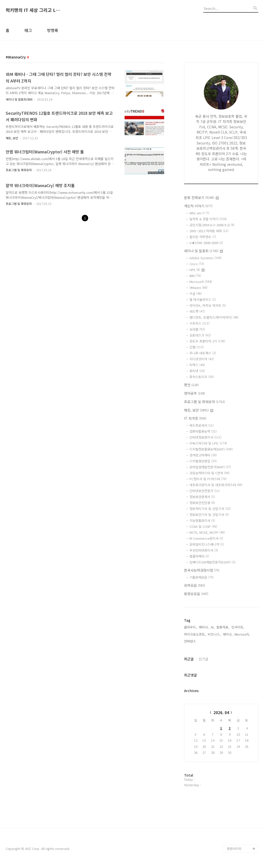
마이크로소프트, (195, 634)
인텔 (197, 347)
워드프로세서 (202, 425)
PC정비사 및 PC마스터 (208, 479)
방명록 (53, 30)
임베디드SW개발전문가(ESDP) (212, 562)
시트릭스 (199, 323)
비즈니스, (214, 634)
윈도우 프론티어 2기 (207, 341)
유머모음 (195, 585)
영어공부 (195, 393)
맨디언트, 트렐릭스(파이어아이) (214, 317)
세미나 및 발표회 (203, 251)
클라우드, (190, 627)
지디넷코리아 (202, 359)
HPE (197, 270)
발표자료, (223, 627)
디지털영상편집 (203, 461)
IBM (195, 276)
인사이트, (238, 627)
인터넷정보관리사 (205, 437)
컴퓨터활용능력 (203, 431)
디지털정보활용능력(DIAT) (211, 449)
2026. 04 (221, 713)
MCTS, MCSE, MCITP (207, 532)
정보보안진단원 (202, 503)
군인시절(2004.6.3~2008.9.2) (212, 225)
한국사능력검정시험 (202, 570)
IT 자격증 (195, 418)
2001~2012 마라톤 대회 (209, 231)
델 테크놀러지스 (203, 299)
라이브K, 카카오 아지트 (208, 305)
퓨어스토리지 (202, 377)
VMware (198, 288)
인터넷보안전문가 (205, 491)
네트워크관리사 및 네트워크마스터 (216, 485)
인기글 (203, 659)
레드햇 (197, 311)
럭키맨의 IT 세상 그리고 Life (33, 10)
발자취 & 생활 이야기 (208, 219)
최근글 (189, 659)
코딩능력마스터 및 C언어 (210, 473)
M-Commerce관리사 (206, 538)
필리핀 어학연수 (203, 237)
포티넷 (197, 371)
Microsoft (201, 282)
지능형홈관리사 (202, 520)
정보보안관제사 (202, 497)
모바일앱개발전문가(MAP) (210, 467)
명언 (191, 385)
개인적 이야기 (198, 206)
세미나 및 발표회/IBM (19, 99)
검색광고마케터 (203, 455)
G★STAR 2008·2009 (206, 243)
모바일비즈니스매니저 (207, 544)
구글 (196, 294)
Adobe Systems (206, 258)
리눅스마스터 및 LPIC (208, 443)
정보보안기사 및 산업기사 (209, 515)
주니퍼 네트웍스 (203, 353)
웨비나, (204, 627)
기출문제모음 (202, 577)
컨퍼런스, (190, 641)
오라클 (197, 329)
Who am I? (199, 213)
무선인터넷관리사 (204, 550)
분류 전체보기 (201, 197)
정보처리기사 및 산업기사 (210, 509)
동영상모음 (196, 594)
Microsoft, (242, 634)
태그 (28, 30)
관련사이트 (234, 849)
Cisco (197, 264)
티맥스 (197, 365)
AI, (213, 627)
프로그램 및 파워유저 (19, 170)
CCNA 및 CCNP (203, 526)
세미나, (228, 634)
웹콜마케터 (199, 556)
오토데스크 (200, 335)
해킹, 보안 (12, 138)
